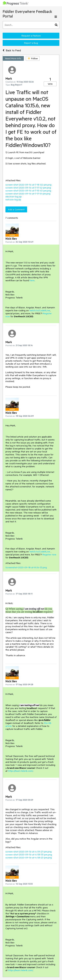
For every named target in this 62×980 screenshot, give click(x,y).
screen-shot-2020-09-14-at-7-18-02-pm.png (28, 185)
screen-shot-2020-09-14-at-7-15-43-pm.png (28, 191)
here (32, 280)
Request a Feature (31, 36)
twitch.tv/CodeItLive (40, 310)
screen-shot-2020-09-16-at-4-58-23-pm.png (29, 858)
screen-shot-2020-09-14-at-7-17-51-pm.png (28, 194)
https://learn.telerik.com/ (21, 771)
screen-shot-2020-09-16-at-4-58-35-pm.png (29, 855)
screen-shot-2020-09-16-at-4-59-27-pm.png (29, 852)
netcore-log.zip (13, 200)
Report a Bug (31, 43)
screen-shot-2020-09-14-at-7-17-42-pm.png (28, 188)
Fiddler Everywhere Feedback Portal (27, 14)
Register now (49, 555)
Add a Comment (16, 209)
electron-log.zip (14, 197)
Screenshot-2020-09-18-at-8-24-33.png (26, 567)
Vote (50, 84)
